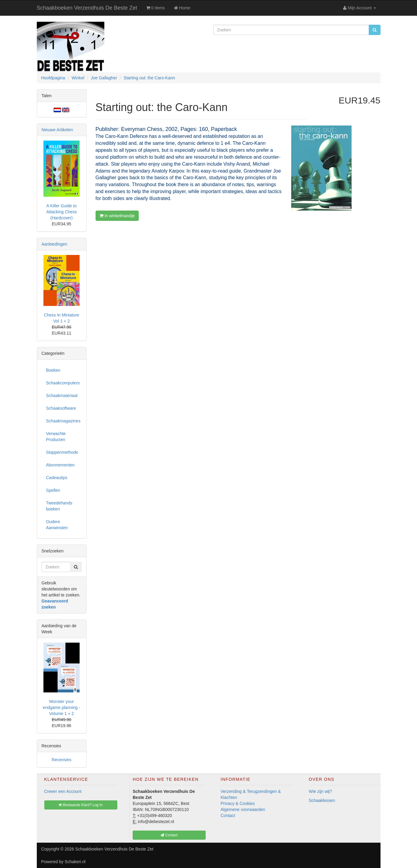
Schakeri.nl (75, 862)
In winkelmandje (117, 216)
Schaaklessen (322, 800)
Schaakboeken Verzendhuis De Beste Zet (87, 8)
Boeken (53, 370)
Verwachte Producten (56, 437)
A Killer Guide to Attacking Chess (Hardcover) (61, 212)
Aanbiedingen (55, 244)
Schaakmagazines (63, 421)
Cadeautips (57, 478)
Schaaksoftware (61, 408)
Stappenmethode (62, 452)
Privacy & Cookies (238, 803)
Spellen (53, 490)
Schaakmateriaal (62, 396)
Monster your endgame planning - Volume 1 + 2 (62, 707)
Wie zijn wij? (320, 791)
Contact (228, 816)
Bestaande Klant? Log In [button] (81, 805)
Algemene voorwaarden (243, 809)
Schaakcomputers (63, 383)
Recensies (61, 760)
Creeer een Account (63, 791)
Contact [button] (169, 835)
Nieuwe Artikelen (57, 130)
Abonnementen (60, 465)
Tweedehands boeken (59, 506)
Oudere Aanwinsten (57, 525)
